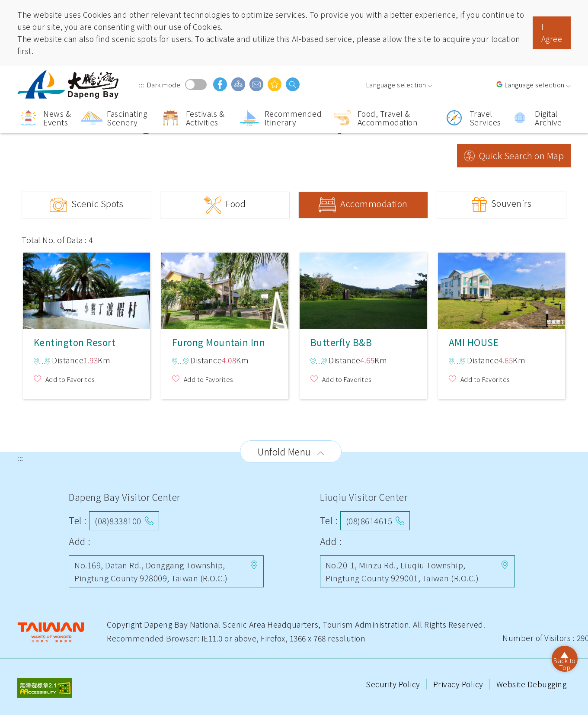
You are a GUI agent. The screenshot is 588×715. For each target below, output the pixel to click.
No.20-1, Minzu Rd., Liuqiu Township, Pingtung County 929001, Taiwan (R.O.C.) (402, 571)
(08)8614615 (369, 521)
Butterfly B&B (363, 290)
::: (141, 84)
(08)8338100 (118, 521)
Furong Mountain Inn (225, 290)
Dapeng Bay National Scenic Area (69, 85)
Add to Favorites (70, 379)
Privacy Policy (459, 684)
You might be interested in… (275, 84)
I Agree (552, 33)
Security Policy (394, 684)
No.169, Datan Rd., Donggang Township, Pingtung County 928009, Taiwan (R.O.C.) (151, 571)
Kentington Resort (86, 290)
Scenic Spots (97, 204)
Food (236, 204)
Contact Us (256, 84)
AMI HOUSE (502, 290)
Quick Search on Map (522, 156)
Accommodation (374, 204)
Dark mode (196, 85)
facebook (220, 84)
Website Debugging (532, 684)
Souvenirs (511, 203)
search (293, 84)
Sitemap (238, 84)
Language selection (396, 84)
